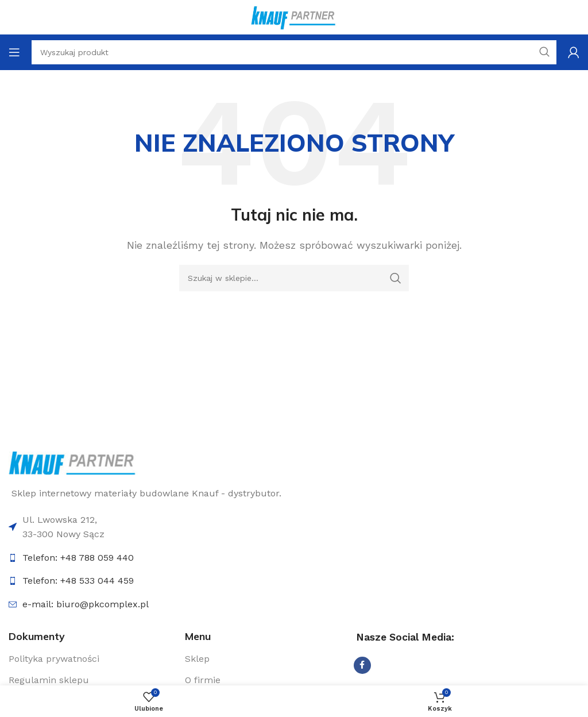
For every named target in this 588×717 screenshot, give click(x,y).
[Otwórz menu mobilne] (14, 52)
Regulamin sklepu (49, 680)
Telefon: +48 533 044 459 (78, 581)
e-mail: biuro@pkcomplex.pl (86, 604)
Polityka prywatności (54, 659)
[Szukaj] (294, 278)
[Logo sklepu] (294, 16)
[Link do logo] (73, 462)
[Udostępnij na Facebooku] (362, 665)
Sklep (197, 659)
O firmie (203, 680)
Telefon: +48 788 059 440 (78, 558)
